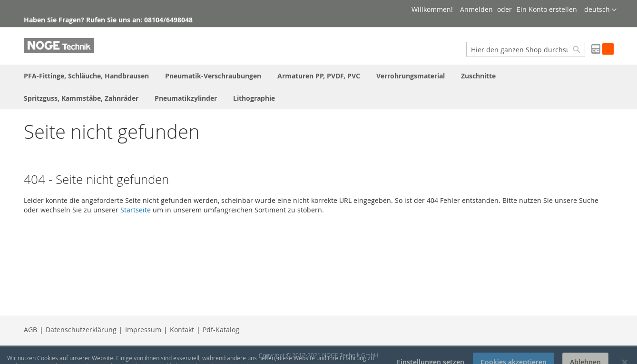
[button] (600, 10)
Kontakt (182, 330)
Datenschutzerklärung (81, 330)
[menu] (319, 87)
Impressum (143, 330)
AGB (30, 330)
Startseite (136, 210)
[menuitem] (86, 76)
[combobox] (526, 49)
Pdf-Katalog (221, 330)
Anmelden (476, 9)
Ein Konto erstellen (547, 9)
